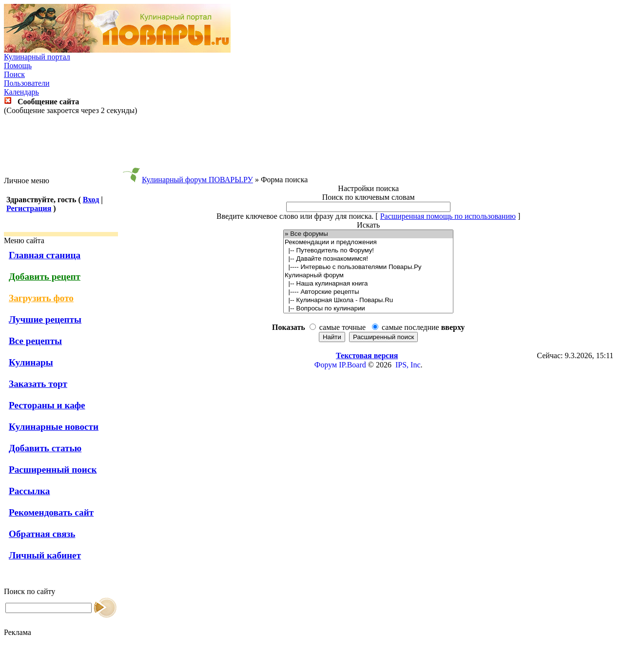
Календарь (21, 92)
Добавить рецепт (45, 277)
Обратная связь (42, 534)
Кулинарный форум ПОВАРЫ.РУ (197, 180)
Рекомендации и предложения (368, 242)
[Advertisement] (312, 146)
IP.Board (352, 365)
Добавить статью (45, 448)
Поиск (14, 74)
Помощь (18, 66)
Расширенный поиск (53, 470)
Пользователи (27, 83)
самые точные (342, 327)
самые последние (423, 327)
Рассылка (29, 491)
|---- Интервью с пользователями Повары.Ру (368, 267)
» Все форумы (368, 234)
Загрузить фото (41, 298)
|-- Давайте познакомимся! (368, 259)
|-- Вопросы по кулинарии (368, 309)
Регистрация (29, 208)
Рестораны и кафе (47, 405)
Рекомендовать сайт (51, 512)
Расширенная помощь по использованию (448, 216)
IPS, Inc (408, 365)
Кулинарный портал (37, 57)
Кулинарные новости (54, 427)
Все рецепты (35, 341)
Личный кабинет (45, 555)
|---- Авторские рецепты (368, 292)
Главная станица (45, 255)
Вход (91, 200)
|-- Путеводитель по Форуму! (368, 251)
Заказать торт (38, 384)
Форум (326, 365)
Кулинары (31, 362)
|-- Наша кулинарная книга (368, 284)
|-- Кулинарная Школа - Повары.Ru (368, 300)
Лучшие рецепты (45, 319)
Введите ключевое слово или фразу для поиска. (295, 216)
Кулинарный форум (368, 276)
